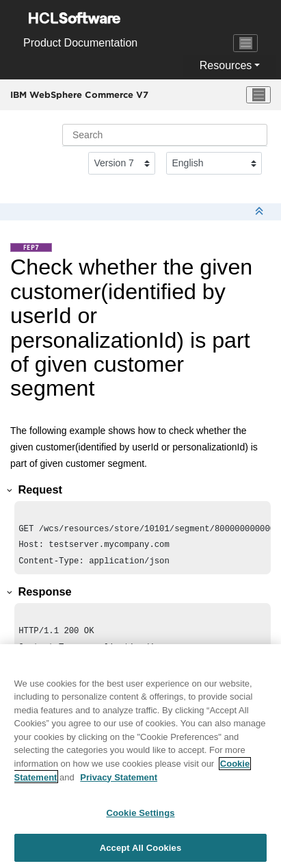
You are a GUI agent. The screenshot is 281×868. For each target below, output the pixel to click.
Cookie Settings (140, 818)
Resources (226, 65)
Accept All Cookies (141, 853)
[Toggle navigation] (245, 43)
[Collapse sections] (260, 212)
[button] (10, 490)
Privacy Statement (119, 781)
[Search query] (165, 135)
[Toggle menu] (258, 95)
